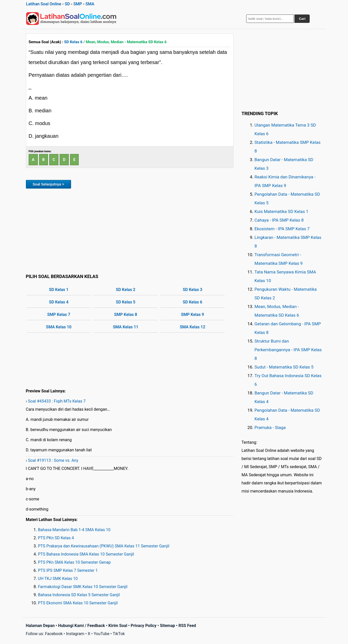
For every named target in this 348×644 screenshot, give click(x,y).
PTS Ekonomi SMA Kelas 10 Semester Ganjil (78, 603)
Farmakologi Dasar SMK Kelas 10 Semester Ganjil (83, 587)
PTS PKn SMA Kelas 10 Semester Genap (74, 562)
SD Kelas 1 (59, 290)
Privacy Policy (144, 626)
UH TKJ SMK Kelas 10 (58, 579)
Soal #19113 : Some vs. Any (53, 460)
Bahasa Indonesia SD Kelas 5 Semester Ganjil (79, 595)
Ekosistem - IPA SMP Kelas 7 (282, 229)
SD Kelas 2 (126, 290)
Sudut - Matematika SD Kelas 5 (284, 367)
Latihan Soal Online (44, 4)
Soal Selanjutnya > (48, 184)
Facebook (54, 634)
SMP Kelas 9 (193, 315)
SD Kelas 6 (73, 42)
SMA (90, 4)
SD (67, 4)
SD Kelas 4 (59, 302)
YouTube (102, 634)
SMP (78, 4)
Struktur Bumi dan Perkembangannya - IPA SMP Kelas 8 (288, 350)
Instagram (75, 634)
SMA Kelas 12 (192, 327)
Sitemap (168, 626)
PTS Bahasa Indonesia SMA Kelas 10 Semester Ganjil (86, 554)
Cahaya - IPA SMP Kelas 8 (279, 220)
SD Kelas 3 (193, 290)
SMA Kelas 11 (126, 327)
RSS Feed (187, 626)
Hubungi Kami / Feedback (82, 626)
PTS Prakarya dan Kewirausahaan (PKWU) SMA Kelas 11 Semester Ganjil (104, 546)
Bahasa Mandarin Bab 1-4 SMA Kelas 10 (74, 530)
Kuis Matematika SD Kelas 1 (281, 211)
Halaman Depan (40, 626)
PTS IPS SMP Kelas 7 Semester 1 (68, 570)
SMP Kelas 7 (59, 315)
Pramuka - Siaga (270, 427)
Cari (302, 19)
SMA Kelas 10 (59, 327)
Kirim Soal (118, 626)
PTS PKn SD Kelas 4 (56, 538)
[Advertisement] (130, 230)
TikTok (119, 634)
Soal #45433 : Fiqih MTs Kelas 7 (57, 401)
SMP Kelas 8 (126, 315)
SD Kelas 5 (126, 302)
